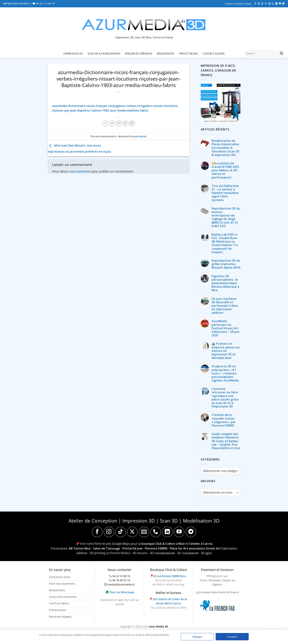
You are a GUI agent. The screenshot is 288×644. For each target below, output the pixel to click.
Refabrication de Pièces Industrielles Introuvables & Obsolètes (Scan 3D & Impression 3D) (225, 148)
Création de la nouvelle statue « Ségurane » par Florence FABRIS (224, 420)
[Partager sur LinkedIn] (132, 123)
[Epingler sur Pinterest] (125, 123)
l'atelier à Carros (201, 544)
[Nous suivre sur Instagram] (259, 4)
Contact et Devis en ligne (238, 4)
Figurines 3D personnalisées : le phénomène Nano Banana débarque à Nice (225, 283)
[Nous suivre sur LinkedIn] (276, 4)
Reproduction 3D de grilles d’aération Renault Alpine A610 (226, 264)
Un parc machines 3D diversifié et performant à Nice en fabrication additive (225, 306)
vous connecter (80, 171)
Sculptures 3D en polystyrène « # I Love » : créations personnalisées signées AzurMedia (225, 373)
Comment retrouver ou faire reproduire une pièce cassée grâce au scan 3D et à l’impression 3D (225, 398)
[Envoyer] (281, 53)
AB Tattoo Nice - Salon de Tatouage (94, 548)
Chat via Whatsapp (120, 592)
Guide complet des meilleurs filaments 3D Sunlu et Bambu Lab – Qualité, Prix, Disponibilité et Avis (226, 441)
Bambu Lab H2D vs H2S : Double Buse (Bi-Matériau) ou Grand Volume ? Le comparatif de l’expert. (225, 243)
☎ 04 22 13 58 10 (44, 3)
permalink (140, 136)
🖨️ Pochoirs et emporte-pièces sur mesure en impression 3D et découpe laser (226, 351)
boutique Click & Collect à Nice (163, 544)
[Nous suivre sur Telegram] (283, 4)
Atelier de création (138, 53)
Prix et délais (188, 53)
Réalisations (166, 53)
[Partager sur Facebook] (105, 123)
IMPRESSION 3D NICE (16, 3)
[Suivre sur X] (266, 4)
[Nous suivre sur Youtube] (280, 4)
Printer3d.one (133, 548)
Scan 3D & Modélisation (104, 53)
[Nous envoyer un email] (269, 4)
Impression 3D (73, 53)
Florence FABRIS (156, 548)
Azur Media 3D (159, 626)
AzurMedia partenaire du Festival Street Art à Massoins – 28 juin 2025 (226, 328)
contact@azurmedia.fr (121, 584)
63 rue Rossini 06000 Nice (170, 576)
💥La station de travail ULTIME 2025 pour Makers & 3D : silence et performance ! (225, 170)
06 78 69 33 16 (121, 580)
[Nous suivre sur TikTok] (262, 4)
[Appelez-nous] (273, 4)
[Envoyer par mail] (119, 123)
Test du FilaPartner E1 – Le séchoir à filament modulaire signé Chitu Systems (225, 193)
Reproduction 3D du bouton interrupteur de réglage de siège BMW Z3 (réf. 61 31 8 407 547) (226, 217)
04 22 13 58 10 (121, 576)
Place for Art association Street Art (195, 548)
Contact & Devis (213, 53)
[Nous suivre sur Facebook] (255, 4)
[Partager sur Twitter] (112, 123)
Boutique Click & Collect (169, 570)
